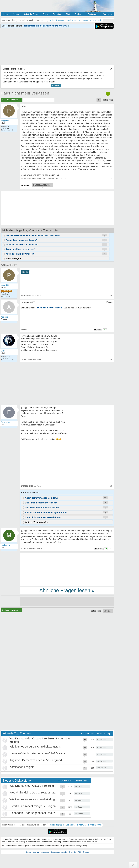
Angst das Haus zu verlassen (20, 254)
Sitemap (86, 852)
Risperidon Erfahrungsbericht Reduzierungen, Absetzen (44, 813)
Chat (68, 14)
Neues (16, 14)
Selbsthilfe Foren (31, 14)
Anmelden (107, 14)
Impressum (45, 852)
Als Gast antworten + (11, 100)
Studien (78, 14)
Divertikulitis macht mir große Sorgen (33, 806)
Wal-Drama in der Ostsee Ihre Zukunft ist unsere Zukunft (45, 786)
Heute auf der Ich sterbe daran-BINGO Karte (37, 753)
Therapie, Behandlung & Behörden (32, 825)
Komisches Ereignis (22, 767)
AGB (80, 852)
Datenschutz (55, 852)
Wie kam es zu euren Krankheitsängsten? (36, 747)
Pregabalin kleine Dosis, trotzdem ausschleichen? (41, 793)
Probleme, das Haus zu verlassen (22, 245)
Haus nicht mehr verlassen (25, 93)
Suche (46, 14)
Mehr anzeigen (13, 258)
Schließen (56, 85)
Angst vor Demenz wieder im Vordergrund (36, 760)
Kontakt (28, 852)
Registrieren (93, 14)
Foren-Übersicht (9, 825)
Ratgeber (57, 14)
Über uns (36, 852)
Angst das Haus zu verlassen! (20, 249)
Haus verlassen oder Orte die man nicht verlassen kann (33, 235)
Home (6, 14)
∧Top (133, 865)
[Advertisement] (67, 569)
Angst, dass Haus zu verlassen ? (22, 240)
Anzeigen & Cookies (69, 852)
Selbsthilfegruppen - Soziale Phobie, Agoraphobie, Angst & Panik (75, 825)
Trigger (25, 272)
